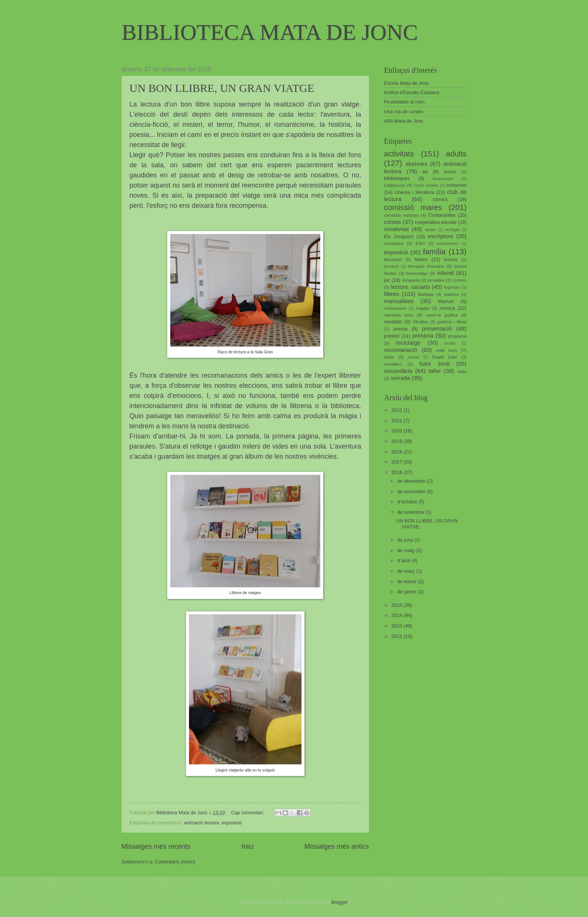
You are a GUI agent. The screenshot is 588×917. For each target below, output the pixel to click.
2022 (397, 410)
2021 (397, 421)
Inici (247, 846)
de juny (406, 540)
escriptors (440, 236)
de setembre (411, 512)
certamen (456, 185)
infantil (446, 273)
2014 (397, 615)
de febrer (407, 582)
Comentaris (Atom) (175, 862)
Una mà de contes (404, 112)
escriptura (394, 243)
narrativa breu (399, 315)
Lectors (459, 280)
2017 (397, 462)
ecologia (452, 230)
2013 (397, 626)
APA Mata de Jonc (404, 121)
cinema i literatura (415, 192)
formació (391, 266)
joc (387, 280)
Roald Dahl (445, 357)
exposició (232, 823)
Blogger (339, 902)
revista (414, 357)
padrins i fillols (452, 322)
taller (434, 371)
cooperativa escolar (436, 222)
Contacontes (442, 215)
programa (457, 336)
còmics (440, 199)
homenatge (417, 273)
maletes (451, 294)
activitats (399, 154)
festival (451, 260)
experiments (448, 244)
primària (423, 335)
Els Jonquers (399, 236)
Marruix (446, 301)
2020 (397, 431)
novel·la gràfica (442, 315)
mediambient (395, 308)
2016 (397, 472)
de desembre (412, 481)
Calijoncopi (395, 185)
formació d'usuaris (426, 266)
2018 (397, 452)
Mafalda (426, 294)
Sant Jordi (434, 364)
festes (421, 259)
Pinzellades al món (404, 102)
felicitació (393, 260)
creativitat (396, 229)
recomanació (400, 350)
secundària (398, 371)
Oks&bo (420, 322)
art (425, 172)
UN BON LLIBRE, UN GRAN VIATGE (222, 88)
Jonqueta (411, 280)
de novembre (412, 492)
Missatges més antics (337, 846)
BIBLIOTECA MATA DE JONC (270, 32)
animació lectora (201, 823)
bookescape (443, 179)
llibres (391, 294)
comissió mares (413, 207)
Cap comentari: (248, 813)
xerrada (400, 378)
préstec (392, 336)
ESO (420, 243)
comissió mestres (401, 215)
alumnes (416, 164)
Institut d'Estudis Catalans (412, 92)
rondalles (393, 364)
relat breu (447, 350)
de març (406, 571)
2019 (397, 441)
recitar (450, 343)
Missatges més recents (156, 846)
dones (430, 230)
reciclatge (408, 343)
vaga (462, 371)
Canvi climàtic (426, 185)
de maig (406, 550)
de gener (407, 592)
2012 (397, 636)
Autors (450, 172)
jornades (436, 280)
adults (456, 154)
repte (389, 357)
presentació (437, 328)
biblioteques (397, 178)
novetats (393, 322)
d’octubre (408, 502)
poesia (400, 329)
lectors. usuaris (410, 287)
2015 (397, 605)
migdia (423, 308)
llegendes (452, 287)
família (434, 251)
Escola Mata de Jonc (406, 83)
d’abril (404, 561)
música (448, 308)
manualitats (399, 301)
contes (392, 222)
